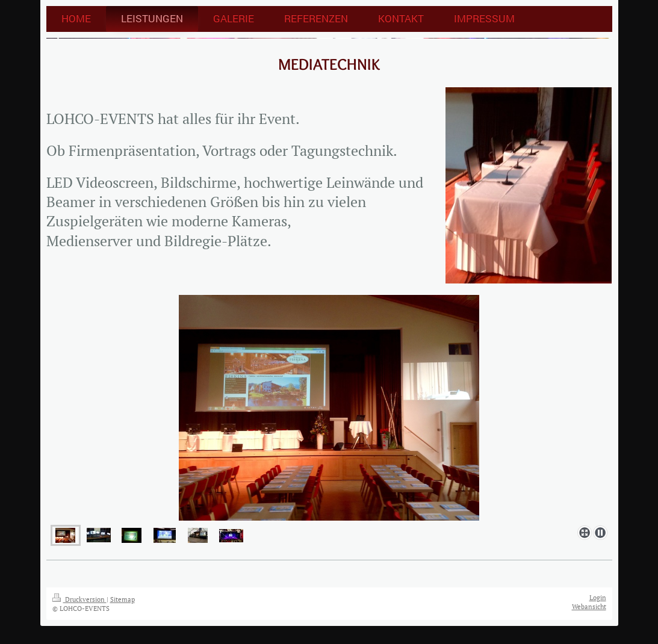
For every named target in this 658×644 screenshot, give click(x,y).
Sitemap (123, 599)
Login (598, 598)
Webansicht (589, 607)
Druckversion (79, 599)
